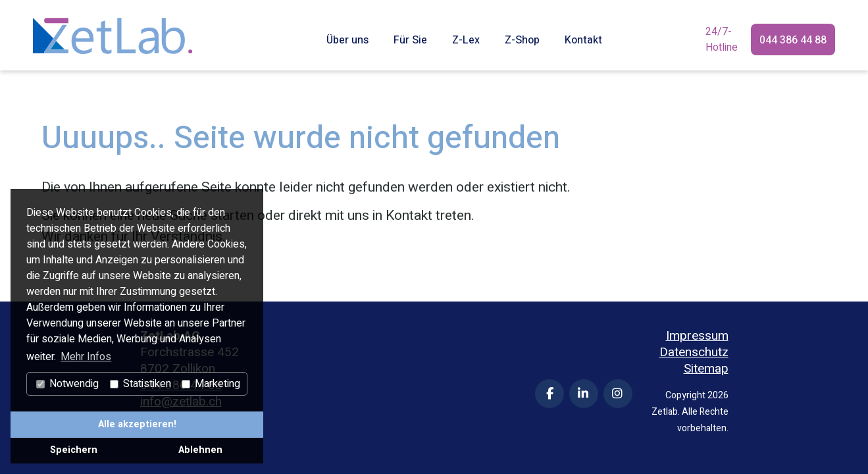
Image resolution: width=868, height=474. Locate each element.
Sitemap (706, 369)
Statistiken (140, 384)
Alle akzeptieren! (137, 424)
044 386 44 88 (793, 40)
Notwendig (67, 384)
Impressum (697, 336)
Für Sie (410, 40)
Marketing (211, 384)
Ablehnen (200, 450)
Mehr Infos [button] (86, 357)
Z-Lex (466, 40)
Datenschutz (694, 353)
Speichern (74, 450)
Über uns (347, 40)
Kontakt (583, 40)
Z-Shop (522, 40)
